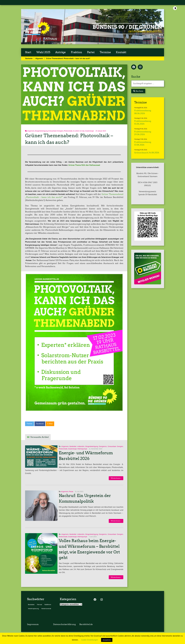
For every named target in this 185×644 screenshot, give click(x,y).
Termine (105, 52)
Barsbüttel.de (86, 624)
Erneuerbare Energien (56, 131)
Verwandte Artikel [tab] (40, 437)
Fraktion (76, 52)
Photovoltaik (68, 131)
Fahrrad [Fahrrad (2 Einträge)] (39, 604)
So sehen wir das (79, 131)
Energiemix (103, 446)
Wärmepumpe (82, 449)
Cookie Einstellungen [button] (90, 640)
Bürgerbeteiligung (41, 131)
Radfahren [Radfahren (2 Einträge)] (48, 604)
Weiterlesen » (116, 478)
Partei (91, 52)
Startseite (29, 58)
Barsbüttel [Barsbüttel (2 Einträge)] (31, 604)
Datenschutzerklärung (64, 624)
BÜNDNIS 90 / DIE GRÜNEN (127, 27)
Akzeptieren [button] (107, 640)
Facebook (40, 424)
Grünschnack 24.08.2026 (147, 153)
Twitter (29, 424)
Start (28, 52)
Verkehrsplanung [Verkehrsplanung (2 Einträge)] (33, 609)
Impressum (33, 624)
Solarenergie (89, 131)
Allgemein (39, 58)
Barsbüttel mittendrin (77, 446)
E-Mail (50, 424)
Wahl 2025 (43, 52)
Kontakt (121, 52)
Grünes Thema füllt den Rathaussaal (84, 165)
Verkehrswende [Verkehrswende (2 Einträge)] (46, 609)
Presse (71, 492)
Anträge (61, 52)
